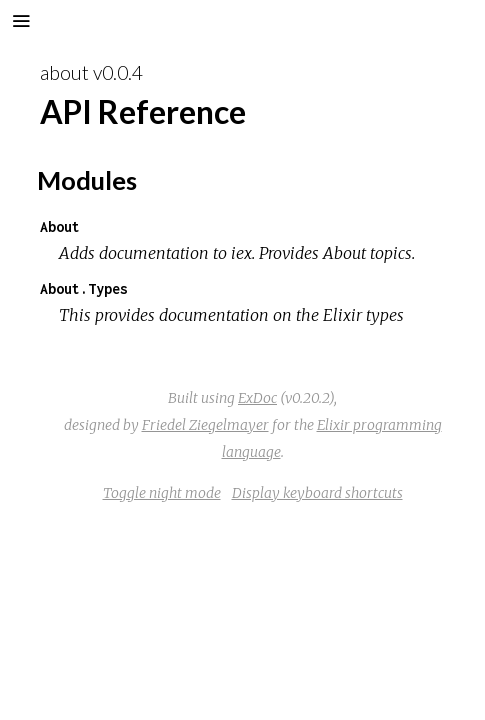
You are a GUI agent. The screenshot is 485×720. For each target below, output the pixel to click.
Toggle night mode (162, 493)
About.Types (84, 288)
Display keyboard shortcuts (317, 493)
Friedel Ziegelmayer (205, 425)
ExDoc (257, 398)
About (60, 226)
